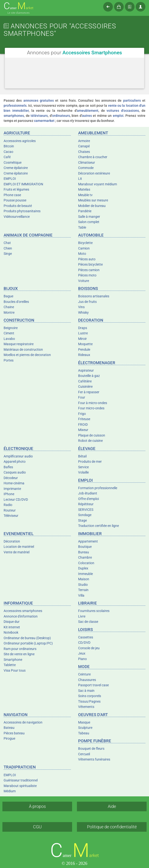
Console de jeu (89, 648)
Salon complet (89, 222)
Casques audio (15, 472)
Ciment (9, 333)
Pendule (84, 350)
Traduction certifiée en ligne (98, 526)
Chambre (85, 557)
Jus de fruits (87, 302)
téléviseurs (39, 116)
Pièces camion (89, 270)
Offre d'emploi (88, 499)
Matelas (84, 189)
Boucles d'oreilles (16, 302)
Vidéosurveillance (17, 217)
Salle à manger (89, 217)
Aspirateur (86, 370)
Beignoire (11, 328)
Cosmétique (13, 162)
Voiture (84, 281)
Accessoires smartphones (23, 611)
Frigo (82, 414)
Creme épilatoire (16, 168)
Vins (81, 307)
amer (19, 6)
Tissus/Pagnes (89, 701)
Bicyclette (85, 243)
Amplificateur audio (18, 456)
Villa (81, 595)
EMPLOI (10, 179)
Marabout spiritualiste (20, 786)
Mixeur (83, 430)
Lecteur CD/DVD (16, 500)
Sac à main (86, 691)
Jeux (82, 653)
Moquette (85, 344)
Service (83, 467)
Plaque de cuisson (92, 435)
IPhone (9, 494)
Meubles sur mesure (93, 200)
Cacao (8, 152)
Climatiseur (87, 162)
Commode (86, 168)
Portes (9, 360)
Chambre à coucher (93, 157)
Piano (82, 659)
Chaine (9, 307)
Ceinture (84, 674)
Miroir (82, 339)
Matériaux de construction (23, 350)
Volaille (83, 472)
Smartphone (13, 660)
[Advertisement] (74, 79)
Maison (84, 579)
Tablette (10, 665)
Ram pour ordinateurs (20, 649)
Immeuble (85, 574)
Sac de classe (88, 622)
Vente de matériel (17, 552)
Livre (82, 616)
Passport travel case (93, 685)
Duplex (83, 568)
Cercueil (84, 754)
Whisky (83, 312)
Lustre (83, 333)
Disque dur (12, 622)
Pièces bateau (14, 733)
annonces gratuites (39, 100)
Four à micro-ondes (93, 403)
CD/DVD (84, 643)
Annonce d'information (21, 616)
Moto (82, 254)
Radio (8, 505)
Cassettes (86, 637)
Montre (9, 312)
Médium (10, 791)
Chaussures (87, 680)
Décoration (12, 541)
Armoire (84, 141)
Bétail (82, 456)
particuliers (132, 100)
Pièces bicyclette (90, 264)
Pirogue (9, 738)
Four (82, 397)
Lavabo (9, 339)
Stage (82, 520)
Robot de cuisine (90, 441)
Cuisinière (85, 387)
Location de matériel (19, 547)
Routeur (10, 510)
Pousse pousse (15, 200)
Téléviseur (11, 516)
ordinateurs (61, 116)
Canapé (84, 146)
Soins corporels (90, 696)
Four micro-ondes (91, 408)
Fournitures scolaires (94, 611)
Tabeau (84, 733)
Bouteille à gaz (89, 376)
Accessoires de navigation (23, 722)
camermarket (44, 121)
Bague (8, 296)
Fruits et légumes (16, 189)
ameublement (88, 111)
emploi (118, 116)
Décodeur (11, 478)
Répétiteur (86, 504)
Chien (8, 248)
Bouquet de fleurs (91, 749)
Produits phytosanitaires (22, 211)
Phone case (12, 195)
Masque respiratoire (19, 344)
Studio (83, 585)
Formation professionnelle (98, 488)
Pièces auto (87, 259)
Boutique (85, 547)
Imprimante (12, 489)
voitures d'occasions (123, 111)
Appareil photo (15, 462)
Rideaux (84, 355)
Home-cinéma (14, 483)
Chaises (84, 152)
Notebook (11, 632)
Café (7, 157)
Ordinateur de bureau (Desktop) (27, 638)
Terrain (83, 590)
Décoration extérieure (94, 173)
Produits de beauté (18, 206)
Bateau (9, 728)
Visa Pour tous (15, 670)
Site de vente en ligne (19, 654)
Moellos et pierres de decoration (27, 355)
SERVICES (86, 510)
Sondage (85, 515)
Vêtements (86, 707)
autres (87, 116)
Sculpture (85, 728)
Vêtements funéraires (94, 759)
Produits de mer (90, 462)
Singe (8, 254)
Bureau (84, 552)
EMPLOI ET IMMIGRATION (23, 184)
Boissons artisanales (94, 296)
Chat (7, 243)
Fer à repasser (89, 392)
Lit (80, 179)
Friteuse (84, 419)
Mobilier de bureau (92, 206)
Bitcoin (9, 146)
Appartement (88, 541)
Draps (83, 328)
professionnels (15, 106)
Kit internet (12, 627)
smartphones (14, 116)
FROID (83, 425)
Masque (84, 722)
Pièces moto (87, 275)
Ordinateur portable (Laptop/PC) (28, 643)
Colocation (86, 563)
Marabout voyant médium (98, 184)
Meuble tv (85, 195)
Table (82, 227)
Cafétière (85, 381)
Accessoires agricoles (20, 141)
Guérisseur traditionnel (21, 780)
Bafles (8, 467)
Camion (84, 248)
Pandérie (85, 211)
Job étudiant (88, 493)
